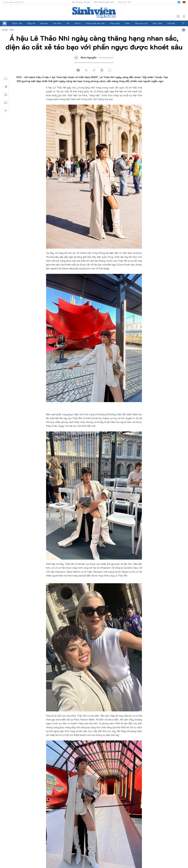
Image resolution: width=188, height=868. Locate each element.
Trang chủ (5, 23)
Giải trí (78, 23)
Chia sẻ (6, 87)
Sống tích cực (141, 23)
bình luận (110, 70)
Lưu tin (6, 95)
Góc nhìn (57, 23)
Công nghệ (115, 23)
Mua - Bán (157, 23)
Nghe (6, 79)
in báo (102, 70)
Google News (183, 30)
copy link (94, 70)
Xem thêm (183, 23)
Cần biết (171, 23)
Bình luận (6, 103)
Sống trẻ (31, 23)
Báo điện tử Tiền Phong (94, 13)
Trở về (6, 111)
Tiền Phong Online (81, 2)
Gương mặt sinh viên (95, 23)
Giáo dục (44, 23)
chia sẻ (78, 70)
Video (127, 23)
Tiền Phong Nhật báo (104, 2)
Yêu (68, 23)
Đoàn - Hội (17, 23)
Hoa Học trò (125, 2)
